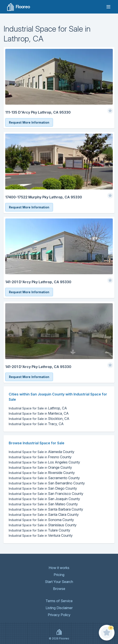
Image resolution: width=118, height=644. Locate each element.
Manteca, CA (39, 413)
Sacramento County (44, 478)
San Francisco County (46, 494)
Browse (59, 589)
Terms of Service (59, 601)
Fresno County (40, 457)
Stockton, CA (39, 419)
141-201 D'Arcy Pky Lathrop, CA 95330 (38, 282)
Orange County (40, 467)
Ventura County (41, 535)
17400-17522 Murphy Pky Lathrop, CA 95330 (44, 197)
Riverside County (42, 473)
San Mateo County (43, 504)
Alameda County (42, 452)
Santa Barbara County (46, 509)
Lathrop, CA (38, 408)
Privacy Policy (59, 615)
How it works (59, 568)
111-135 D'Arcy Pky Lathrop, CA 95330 (38, 112)
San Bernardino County (47, 483)
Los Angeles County (44, 462)
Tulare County (39, 530)
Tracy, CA (36, 424)
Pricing (59, 575)
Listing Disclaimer (59, 608)
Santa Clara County (44, 515)
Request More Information (29, 122)
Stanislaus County (43, 525)
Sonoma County (41, 520)
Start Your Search (59, 582)
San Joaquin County (44, 499)
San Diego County (43, 488)
